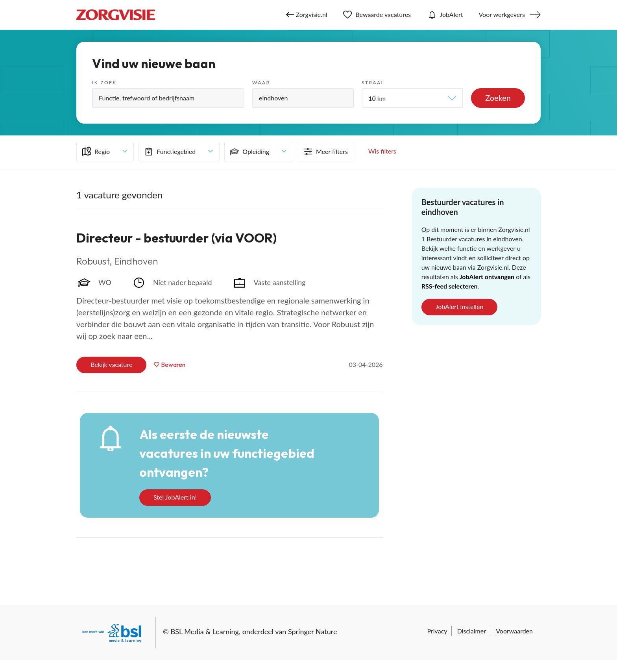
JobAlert (445, 15)
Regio (95, 152)
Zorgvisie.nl (307, 15)
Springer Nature (313, 631)
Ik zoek (104, 82)
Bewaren (173, 365)
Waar (261, 82)
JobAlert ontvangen (487, 277)
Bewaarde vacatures (377, 15)
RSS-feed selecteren (450, 286)
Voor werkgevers (502, 14)
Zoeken (498, 98)
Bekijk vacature (111, 364)
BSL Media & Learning (205, 631)
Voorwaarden (514, 631)
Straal (373, 82)
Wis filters (382, 151)
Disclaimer (472, 631)
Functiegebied (169, 152)
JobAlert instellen (460, 306)
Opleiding (249, 152)
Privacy (437, 631)
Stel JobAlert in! (175, 497)
